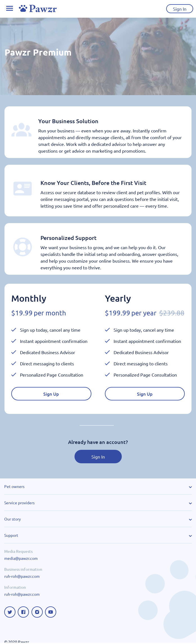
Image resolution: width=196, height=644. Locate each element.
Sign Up (51, 395)
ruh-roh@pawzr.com (22, 577)
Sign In (98, 458)
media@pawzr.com (21, 560)
